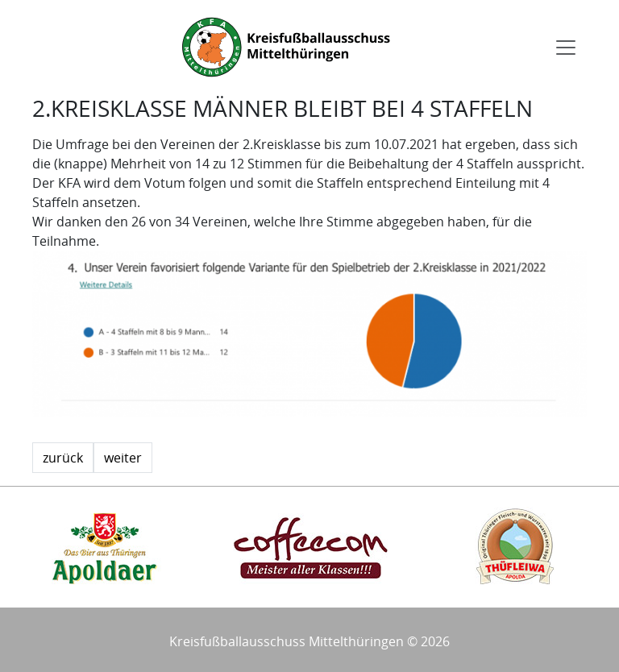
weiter (123, 458)
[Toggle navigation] (566, 48)
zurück (63, 458)
